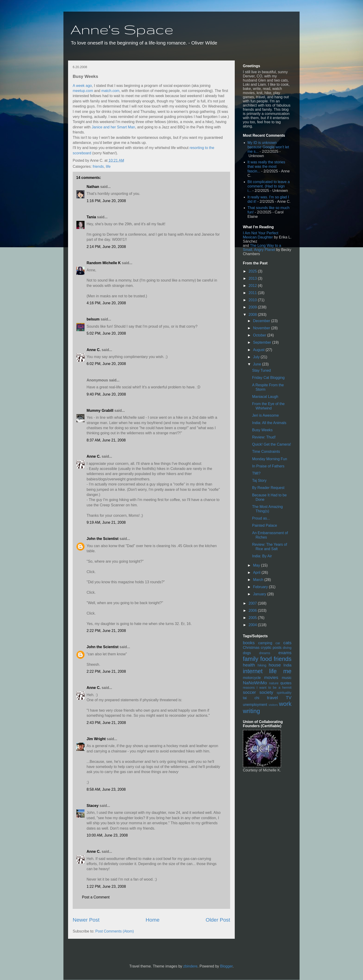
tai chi (251, 698)
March (259, 580)
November (262, 328)
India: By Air (262, 556)
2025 (253, 271)
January (260, 594)
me (287, 671)
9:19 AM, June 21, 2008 (106, 522)
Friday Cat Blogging (268, 378)
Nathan (93, 187)
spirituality (284, 693)
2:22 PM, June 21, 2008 (106, 631)
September (263, 342)
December (262, 321)
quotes (286, 683)
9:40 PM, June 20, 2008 (106, 394)
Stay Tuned (261, 370)
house (275, 665)
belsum (93, 319)
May (257, 565)
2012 (253, 286)
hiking (262, 665)
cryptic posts (271, 648)
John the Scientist (103, 539)
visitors (273, 705)
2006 (253, 611)
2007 (253, 603)
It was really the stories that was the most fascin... (266, 167)
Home (153, 920)
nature (274, 683)
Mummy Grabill (100, 411)
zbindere (190, 966)
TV (289, 698)
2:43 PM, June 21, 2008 (106, 723)
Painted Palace (265, 525)
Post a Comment (96, 897)
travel (272, 698)
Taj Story (259, 480)
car (278, 643)
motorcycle (252, 678)
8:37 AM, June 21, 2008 (106, 440)
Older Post (218, 920)
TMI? (256, 473)
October (260, 335)
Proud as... (261, 518)
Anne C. (94, 350)
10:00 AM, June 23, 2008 (107, 835)
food (266, 659)
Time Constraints (266, 452)
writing (251, 711)
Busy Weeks (262, 430)
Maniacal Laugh (265, 397)
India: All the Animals (269, 423)
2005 (253, 618)
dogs (247, 653)
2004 (253, 625)
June (258, 364)
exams (285, 653)
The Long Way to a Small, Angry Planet (262, 248)
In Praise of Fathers (268, 466)
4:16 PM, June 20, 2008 (106, 303)
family (251, 659)
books (249, 643)
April (257, 572)
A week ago (82, 86)
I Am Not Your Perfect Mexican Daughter (261, 235)
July (257, 357)
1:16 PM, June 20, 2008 (106, 201)
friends (98, 167)
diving (287, 648)
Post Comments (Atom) (115, 931)
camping (265, 643)
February (261, 587)
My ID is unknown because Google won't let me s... (268, 147)
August (259, 350)
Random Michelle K (104, 263)
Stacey (93, 806)
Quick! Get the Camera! (272, 444)
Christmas (251, 648)
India (287, 665)
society (266, 692)
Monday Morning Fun (270, 459)
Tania (91, 217)
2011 (253, 293)
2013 (253, 278)
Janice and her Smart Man (113, 127)
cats (287, 643)
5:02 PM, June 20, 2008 (106, 333)
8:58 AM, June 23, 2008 (106, 789)
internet (253, 671)
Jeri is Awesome (265, 415)
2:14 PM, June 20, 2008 (106, 247)
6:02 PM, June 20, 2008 (106, 364)
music (287, 678)
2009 (253, 307)
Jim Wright (96, 739)
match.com (110, 91)
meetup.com (83, 91)
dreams (265, 653)
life (108, 167)
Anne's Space (122, 29)
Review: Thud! (264, 437)
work (285, 704)
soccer (249, 692)
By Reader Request (268, 488)
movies (271, 677)
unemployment (255, 705)
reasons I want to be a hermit (267, 688)
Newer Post (86, 920)
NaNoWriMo (255, 683)
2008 (253, 315)
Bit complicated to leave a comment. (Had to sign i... (269, 186)
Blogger (226, 966)
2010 (253, 300)
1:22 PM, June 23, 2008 (106, 886)
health (249, 665)
